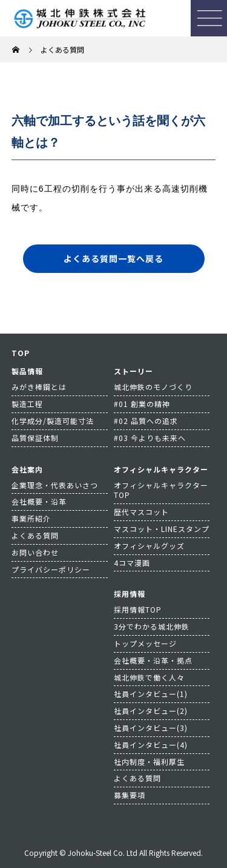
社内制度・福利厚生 (149, 762)
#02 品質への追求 (146, 421)
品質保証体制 (35, 438)
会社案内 (27, 469)
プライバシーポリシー (51, 569)
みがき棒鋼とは (39, 387)
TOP (21, 353)
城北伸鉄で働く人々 (149, 677)
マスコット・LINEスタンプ (162, 529)
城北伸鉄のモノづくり (153, 387)
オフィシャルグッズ (149, 546)
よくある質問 (35, 535)
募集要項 (130, 795)
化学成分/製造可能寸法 (53, 421)
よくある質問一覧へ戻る (113, 258)
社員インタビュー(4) (151, 745)
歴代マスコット (141, 512)
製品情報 (27, 371)
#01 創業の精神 (142, 404)
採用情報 (130, 594)
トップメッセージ (145, 643)
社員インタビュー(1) (151, 694)
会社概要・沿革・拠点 (153, 660)
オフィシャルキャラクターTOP (161, 490)
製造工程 (27, 404)
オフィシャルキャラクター (161, 469)
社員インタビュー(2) (151, 711)
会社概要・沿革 (39, 501)
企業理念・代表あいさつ (55, 485)
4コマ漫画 (132, 563)
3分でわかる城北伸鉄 (152, 626)
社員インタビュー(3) (151, 728)
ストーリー (133, 371)
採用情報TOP (138, 609)
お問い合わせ (35, 552)
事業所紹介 (31, 518)
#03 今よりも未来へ (150, 438)
